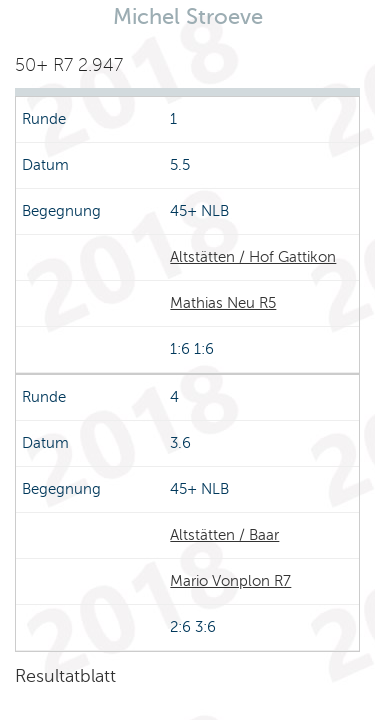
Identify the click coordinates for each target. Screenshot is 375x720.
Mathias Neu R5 (223, 303)
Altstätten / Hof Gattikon (253, 257)
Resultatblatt (65, 676)
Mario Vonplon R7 (230, 581)
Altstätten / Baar (224, 535)
